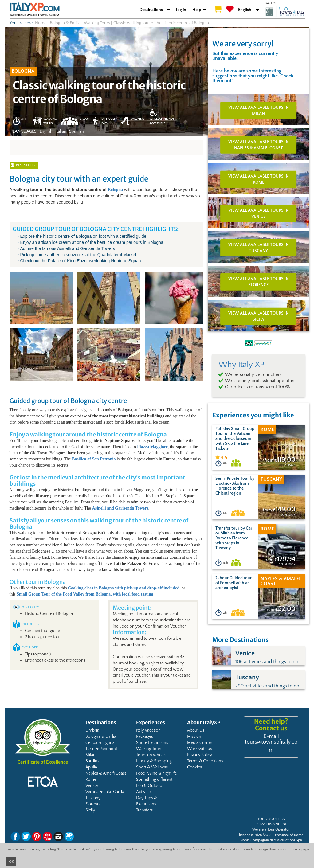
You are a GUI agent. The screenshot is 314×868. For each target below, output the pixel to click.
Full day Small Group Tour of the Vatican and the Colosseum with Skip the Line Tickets (235, 439)
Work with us (200, 749)
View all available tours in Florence (259, 282)
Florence (93, 804)
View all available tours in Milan (259, 111)
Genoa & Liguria (100, 743)
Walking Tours (149, 749)
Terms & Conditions (205, 761)
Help (197, 10)
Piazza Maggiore (152, 447)
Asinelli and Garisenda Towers (120, 508)
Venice (92, 786)
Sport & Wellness (152, 767)
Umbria (92, 730)
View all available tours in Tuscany (259, 248)
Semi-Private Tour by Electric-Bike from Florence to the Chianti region (235, 486)
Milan (90, 755)
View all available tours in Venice (259, 213)
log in (181, 10)
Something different (154, 780)
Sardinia (93, 761)
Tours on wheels (151, 755)
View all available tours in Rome (259, 179)
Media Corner (200, 743)
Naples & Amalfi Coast (106, 773)
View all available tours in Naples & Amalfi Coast (259, 145)
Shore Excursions (152, 743)
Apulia (91, 767)
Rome (91, 780)
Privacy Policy (200, 755)
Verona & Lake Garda (105, 792)
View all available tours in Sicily (259, 316)
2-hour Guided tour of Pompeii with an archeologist (234, 583)
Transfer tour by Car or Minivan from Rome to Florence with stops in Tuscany (234, 538)
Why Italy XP (241, 365)
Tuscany (93, 798)
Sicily (90, 810)
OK (11, 862)
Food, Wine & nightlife (156, 773)
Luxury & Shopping (154, 761)
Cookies (194, 767)
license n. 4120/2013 (255, 835)
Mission (194, 737)
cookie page (299, 849)
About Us (196, 730)
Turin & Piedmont (101, 749)
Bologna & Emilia (101, 737)
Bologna (115, 190)
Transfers (144, 810)
